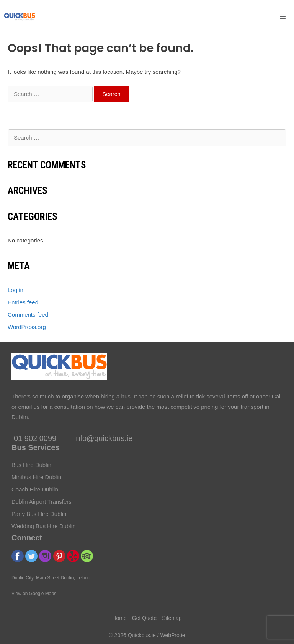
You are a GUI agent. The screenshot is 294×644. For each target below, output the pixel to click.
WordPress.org (27, 327)
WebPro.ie (172, 635)
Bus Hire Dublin (31, 465)
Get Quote (145, 618)
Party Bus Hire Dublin (39, 514)
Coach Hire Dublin (35, 489)
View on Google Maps (34, 594)
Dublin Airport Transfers (42, 502)
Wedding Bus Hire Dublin (43, 526)
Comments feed (28, 315)
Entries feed (23, 302)
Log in (16, 290)
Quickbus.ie (142, 635)
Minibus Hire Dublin (36, 477)
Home (119, 618)
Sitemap (172, 618)
